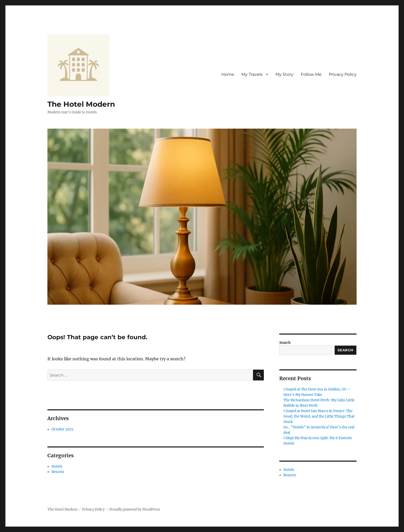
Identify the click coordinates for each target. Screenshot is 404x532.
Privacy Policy (343, 74)
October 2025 (62, 429)
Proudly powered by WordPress (135, 509)
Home (228, 74)
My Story (284, 74)
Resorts (58, 472)
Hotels (57, 466)
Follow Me (311, 74)
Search (285, 343)
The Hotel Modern (81, 104)
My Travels (252, 74)
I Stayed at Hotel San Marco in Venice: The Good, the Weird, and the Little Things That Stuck (319, 416)
